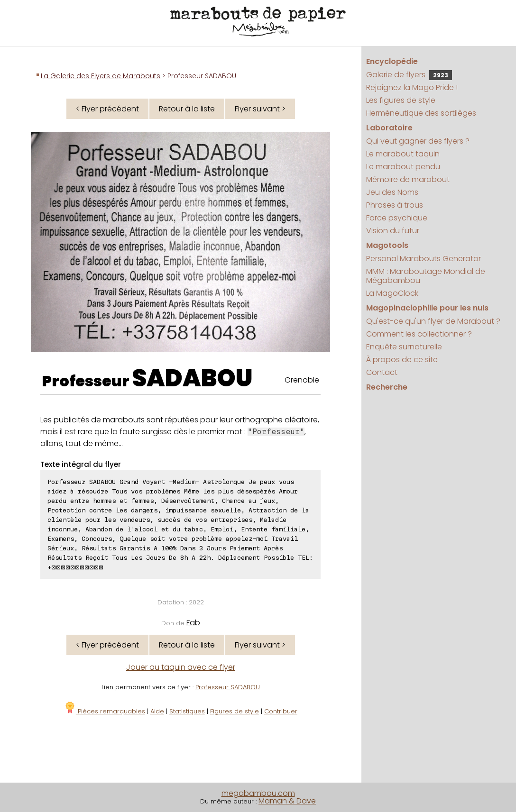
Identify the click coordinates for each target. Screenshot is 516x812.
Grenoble (302, 380)
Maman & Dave (287, 801)
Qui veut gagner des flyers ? (418, 141)
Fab (193, 623)
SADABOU (192, 378)
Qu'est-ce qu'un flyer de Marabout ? (433, 321)
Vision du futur (393, 231)
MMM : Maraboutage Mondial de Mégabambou (426, 276)
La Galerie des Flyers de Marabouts (101, 76)
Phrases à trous (395, 205)
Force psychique (397, 218)
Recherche (387, 387)
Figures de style (235, 711)
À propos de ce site (402, 360)
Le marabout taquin (403, 154)
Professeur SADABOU (228, 687)
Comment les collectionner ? (419, 334)
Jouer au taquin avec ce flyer (181, 667)
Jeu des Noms (392, 192)
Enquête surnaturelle (404, 347)
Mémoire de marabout (408, 179)
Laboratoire (389, 128)
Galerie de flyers (409, 75)
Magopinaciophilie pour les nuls (427, 308)
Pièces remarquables (105, 711)
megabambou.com (258, 793)
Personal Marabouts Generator (424, 259)
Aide (157, 711)
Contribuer (281, 711)
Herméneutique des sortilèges (421, 113)
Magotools (387, 245)
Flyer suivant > (260, 109)
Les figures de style (401, 100)
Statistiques (187, 711)
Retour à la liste (187, 109)
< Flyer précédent (107, 109)
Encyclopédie (392, 61)
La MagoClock (392, 293)
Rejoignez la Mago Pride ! (412, 87)
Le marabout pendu (403, 167)
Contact (382, 372)
